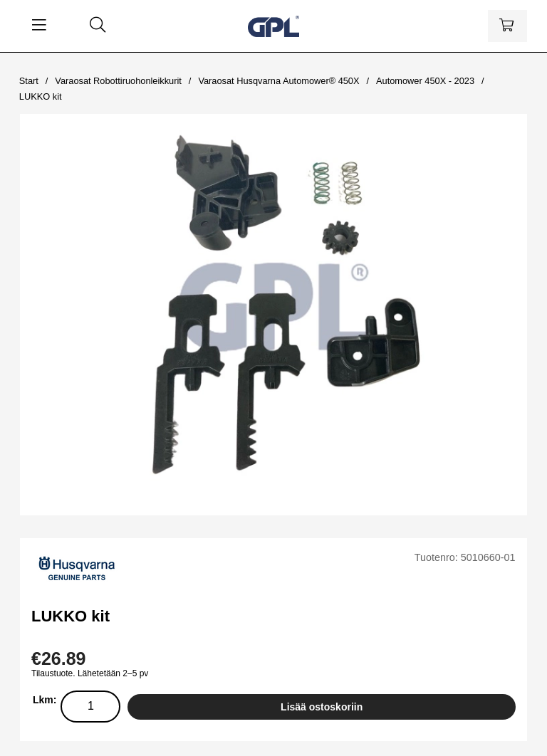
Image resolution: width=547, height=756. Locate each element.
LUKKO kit (41, 96)
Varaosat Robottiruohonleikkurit (118, 81)
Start (29, 81)
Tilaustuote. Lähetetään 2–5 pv (90, 673)
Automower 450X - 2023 (425, 81)
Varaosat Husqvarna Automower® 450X (278, 81)
